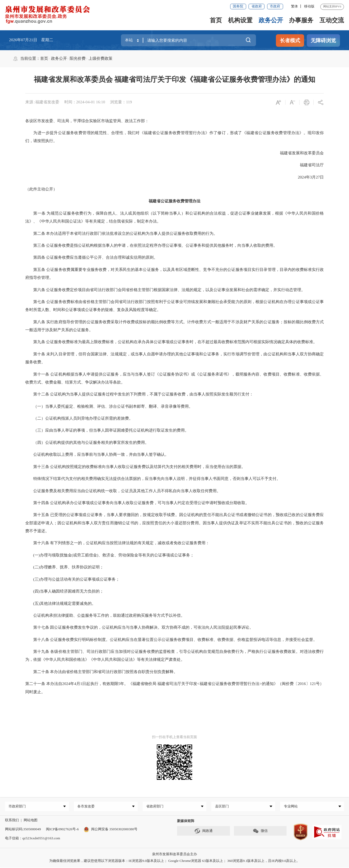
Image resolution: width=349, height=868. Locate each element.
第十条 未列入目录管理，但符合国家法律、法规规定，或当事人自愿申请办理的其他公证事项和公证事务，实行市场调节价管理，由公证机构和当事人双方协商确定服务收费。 (175, 358)
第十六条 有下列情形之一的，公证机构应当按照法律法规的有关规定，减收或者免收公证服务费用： (117, 543)
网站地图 (31, 821)
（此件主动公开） (41, 189)
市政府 (275, 6)
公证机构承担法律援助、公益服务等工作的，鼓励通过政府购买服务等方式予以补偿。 (105, 615)
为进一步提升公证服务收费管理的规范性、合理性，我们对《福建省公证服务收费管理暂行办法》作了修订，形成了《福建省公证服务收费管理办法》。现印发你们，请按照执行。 (175, 137)
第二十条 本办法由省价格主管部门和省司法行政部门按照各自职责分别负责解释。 (102, 672)
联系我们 (12, 821)
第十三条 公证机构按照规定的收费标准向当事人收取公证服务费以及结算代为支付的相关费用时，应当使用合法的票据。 (135, 467)
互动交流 (332, 20)
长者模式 (290, 41)
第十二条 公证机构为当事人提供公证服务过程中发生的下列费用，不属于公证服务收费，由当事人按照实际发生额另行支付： (139, 394)
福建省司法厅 (312, 165)
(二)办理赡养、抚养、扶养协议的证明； (64, 567)
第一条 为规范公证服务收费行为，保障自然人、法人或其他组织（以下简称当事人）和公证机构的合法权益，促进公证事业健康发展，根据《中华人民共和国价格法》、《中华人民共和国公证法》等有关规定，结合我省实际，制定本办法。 (175, 217)
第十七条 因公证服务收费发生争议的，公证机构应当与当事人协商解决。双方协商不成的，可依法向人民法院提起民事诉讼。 (139, 627)
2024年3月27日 (311, 177)
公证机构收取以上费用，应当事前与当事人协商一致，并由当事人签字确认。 (97, 454)
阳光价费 (78, 58)
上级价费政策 (100, 58)
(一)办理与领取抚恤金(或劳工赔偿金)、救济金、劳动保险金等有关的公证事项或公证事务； (110, 555)
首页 (216, 20)
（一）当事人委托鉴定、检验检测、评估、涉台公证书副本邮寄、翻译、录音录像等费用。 (109, 406)
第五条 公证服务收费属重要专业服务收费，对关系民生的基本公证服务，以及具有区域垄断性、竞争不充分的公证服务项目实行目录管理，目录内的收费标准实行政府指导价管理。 (175, 274)
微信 (260, 832)
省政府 (257, 6)
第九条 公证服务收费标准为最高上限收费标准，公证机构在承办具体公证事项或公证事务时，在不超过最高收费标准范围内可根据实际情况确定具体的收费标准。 (171, 342)
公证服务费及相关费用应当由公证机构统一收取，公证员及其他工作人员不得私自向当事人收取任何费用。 (123, 491)
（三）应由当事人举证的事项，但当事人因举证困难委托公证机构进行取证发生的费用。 (107, 430)
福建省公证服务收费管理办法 (175, 201)
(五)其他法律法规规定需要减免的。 (60, 603)
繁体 (295, 6)
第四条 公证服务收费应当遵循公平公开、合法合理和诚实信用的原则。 (92, 257)
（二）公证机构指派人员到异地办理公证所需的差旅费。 (79, 418)
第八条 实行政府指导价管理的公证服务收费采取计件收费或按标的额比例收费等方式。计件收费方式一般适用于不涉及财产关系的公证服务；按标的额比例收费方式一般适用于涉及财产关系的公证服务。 (175, 326)
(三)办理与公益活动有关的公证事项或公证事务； (72, 579)
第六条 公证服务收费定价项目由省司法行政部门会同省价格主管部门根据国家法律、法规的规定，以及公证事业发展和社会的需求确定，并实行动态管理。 (165, 290)
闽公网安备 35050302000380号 (111, 830)
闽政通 (204, 832)
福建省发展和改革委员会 (298, 153)
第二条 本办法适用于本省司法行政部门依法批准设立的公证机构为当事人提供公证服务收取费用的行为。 (121, 233)
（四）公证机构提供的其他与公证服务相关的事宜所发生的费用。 (87, 442)
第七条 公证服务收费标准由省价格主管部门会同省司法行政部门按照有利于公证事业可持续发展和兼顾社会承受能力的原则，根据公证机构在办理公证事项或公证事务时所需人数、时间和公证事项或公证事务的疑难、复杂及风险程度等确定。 (175, 306)
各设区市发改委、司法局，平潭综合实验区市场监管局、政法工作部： (87, 121)
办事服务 (301, 20)
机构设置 (240, 20)
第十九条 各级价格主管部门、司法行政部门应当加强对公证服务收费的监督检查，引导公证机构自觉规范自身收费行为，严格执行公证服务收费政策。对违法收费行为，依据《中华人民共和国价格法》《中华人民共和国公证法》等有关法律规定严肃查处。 (175, 656)
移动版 (309, 6)
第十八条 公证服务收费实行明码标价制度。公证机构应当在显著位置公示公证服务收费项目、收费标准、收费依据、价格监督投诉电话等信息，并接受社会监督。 (171, 640)
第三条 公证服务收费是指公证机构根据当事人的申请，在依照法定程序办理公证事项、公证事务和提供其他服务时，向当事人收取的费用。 (151, 245)
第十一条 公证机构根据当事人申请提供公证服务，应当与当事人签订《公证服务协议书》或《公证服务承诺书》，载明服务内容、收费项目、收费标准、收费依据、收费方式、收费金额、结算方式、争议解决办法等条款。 (175, 378)
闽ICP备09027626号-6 (62, 830)
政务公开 (271, 20)
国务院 (238, 6)
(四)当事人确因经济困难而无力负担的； (64, 591)
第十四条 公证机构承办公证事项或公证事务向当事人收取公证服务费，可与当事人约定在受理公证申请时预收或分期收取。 (137, 503)
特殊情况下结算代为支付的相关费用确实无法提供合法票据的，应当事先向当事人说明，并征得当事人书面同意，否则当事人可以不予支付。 (153, 479)
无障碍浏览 (323, 41)
